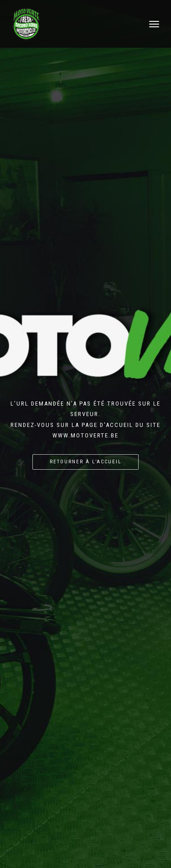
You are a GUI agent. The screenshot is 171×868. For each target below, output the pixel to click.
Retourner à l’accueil (85, 462)
